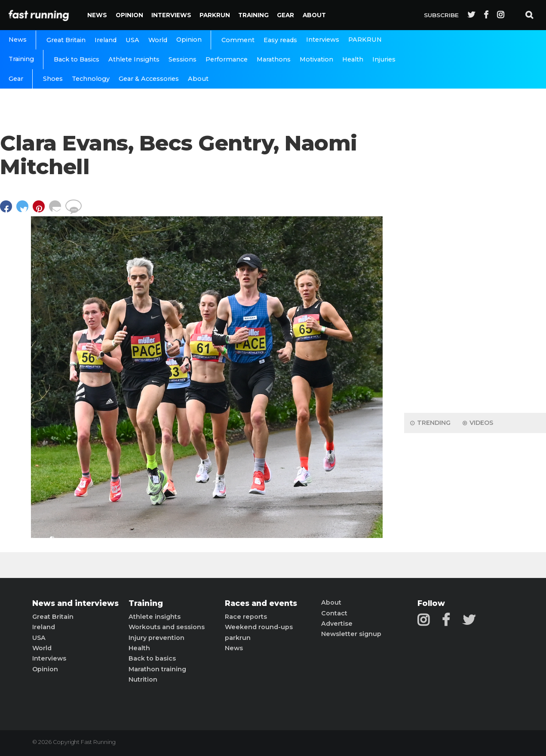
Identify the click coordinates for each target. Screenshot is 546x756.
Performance (227, 59)
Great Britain (66, 40)
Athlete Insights (134, 59)
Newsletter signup (351, 634)
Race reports (246, 617)
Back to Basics (77, 59)
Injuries (384, 59)
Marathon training (157, 669)
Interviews (171, 15)
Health (353, 59)
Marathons (274, 59)
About (314, 15)
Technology (91, 79)
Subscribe (441, 15)
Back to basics (152, 658)
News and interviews (75, 603)
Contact (334, 613)
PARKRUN (215, 15)
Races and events (261, 603)
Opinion (129, 15)
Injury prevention (156, 638)
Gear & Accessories (149, 79)
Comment (238, 40)
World (158, 40)
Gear (285, 15)
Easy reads (280, 40)
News (97, 15)
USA (132, 40)
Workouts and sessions (167, 627)
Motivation (316, 59)
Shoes (53, 79)
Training (253, 15)
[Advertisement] (475, 271)
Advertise (337, 624)
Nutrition (143, 679)
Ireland (106, 40)
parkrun (238, 638)
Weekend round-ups (259, 627)
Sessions (183, 59)
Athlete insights (155, 617)
